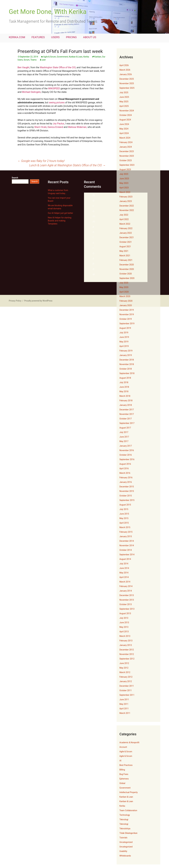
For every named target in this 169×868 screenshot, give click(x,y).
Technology (125, 815)
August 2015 (125, 505)
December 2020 (127, 265)
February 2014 (126, 586)
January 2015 (126, 536)
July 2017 (124, 432)
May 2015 (124, 518)
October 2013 (126, 604)
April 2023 (124, 188)
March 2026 (125, 70)
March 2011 (125, 713)
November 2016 (127, 450)
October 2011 (126, 690)
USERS (55, 37)
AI (120, 761)
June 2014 (124, 568)
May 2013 (124, 627)
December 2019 (127, 310)
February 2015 (126, 532)
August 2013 (125, 613)
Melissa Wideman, (77, 127)
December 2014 (127, 541)
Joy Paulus (59, 124)
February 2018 (126, 401)
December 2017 (127, 410)
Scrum (26, 60)
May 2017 (124, 441)
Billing (122, 770)
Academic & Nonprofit (129, 742)
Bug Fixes (124, 774)
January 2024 (126, 147)
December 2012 (127, 650)
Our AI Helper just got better (60, 213)
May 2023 (124, 183)
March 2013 (125, 636)
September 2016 (127, 459)
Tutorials (123, 838)
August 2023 (125, 170)
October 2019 (126, 319)
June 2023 (124, 179)
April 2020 (124, 292)
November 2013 (127, 600)
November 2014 (127, 545)
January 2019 (126, 355)
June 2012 (124, 663)
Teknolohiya (125, 829)
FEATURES (38, 37)
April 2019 (124, 346)
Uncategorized (126, 842)
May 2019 (124, 342)
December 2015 (127, 487)
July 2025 (124, 92)
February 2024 (126, 142)
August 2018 (125, 378)
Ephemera (124, 779)
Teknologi (124, 819)
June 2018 (124, 387)
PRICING (71, 37)
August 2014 (125, 559)
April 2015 (124, 523)
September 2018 (127, 373)
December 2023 (127, 151)
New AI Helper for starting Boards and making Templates (60, 221)
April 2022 (124, 219)
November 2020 (127, 269)
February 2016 (126, 478)
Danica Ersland (55, 127)
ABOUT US (90, 37)
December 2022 (127, 206)
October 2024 (126, 115)
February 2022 (126, 228)
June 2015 (124, 514)
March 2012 (125, 672)
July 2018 (124, 382)
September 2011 (127, 695)
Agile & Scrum (50, 57)
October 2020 (126, 274)
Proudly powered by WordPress (38, 301)
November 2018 (127, 364)
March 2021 (125, 256)
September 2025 (127, 88)
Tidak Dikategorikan (129, 833)
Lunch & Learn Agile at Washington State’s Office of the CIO (67, 165)
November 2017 (127, 414)
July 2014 (124, 564)
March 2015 (125, 527)
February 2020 (126, 301)
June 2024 (124, 124)
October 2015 (126, 496)
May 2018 (124, 391)
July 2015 (124, 509)
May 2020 (124, 287)
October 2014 (126, 550)
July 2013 (124, 618)
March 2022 (125, 224)
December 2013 (127, 595)
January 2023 (126, 201)
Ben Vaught (24, 67)
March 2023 (125, 192)
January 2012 (126, 681)
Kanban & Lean (76, 57)
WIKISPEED (54, 88)
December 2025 (127, 79)
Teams (33, 60)
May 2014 (124, 573)
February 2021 (126, 260)
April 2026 (124, 65)
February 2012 (126, 677)
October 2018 (126, 369)
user (44, 60)
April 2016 (124, 468)
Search (15, 178)
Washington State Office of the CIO (58, 67)
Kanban (98, 57)
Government (62, 57)
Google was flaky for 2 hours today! (41, 161)
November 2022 (127, 210)
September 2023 (127, 165)
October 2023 (126, 160)
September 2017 (127, 423)
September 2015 (127, 500)
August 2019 (125, 328)
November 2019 (127, 314)
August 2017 (125, 428)
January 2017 (126, 446)
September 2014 (127, 555)
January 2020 (126, 305)
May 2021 (124, 251)
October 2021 (126, 242)
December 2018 (127, 360)
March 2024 (125, 138)
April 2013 (124, 632)
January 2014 (126, 591)
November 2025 (127, 83)
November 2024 (127, 111)
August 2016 (125, 464)
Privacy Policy (15, 301)
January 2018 (126, 405)
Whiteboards (125, 856)
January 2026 (126, 74)
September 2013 (127, 609)
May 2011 (124, 704)
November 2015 (127, 491)
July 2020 (124, 283)
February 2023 (126, 197)
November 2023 (127, 156)
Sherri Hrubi (40, 127)
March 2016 (125, 473)
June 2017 (124, 437)
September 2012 (127, 659)
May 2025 (124, 102)
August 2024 (125, 120)
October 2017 (126, 419)
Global (122, 783)
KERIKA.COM (17, 37)
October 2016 (126, 455)
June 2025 (124, 97)
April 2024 (124, 133)
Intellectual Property (129, 792)
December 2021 (127, 237)
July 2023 (124, 174)
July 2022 (124, 215)
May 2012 (124, 668)
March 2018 (125, 396)
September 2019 (127, 324)
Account (123, 747)
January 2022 (126, 233)
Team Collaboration (128, 810)
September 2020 (127, 278)
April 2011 (124, 709)
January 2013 (126, 645)
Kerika (86, 57)
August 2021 (125, 247)
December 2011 (127, 686)
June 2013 (124, 623)
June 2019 (124, 337)
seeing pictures (57, 103)
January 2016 (126, 482)
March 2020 (125, 296)
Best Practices (126, 765)
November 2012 (127, 654)
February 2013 (126, 641)
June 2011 (124, 700)
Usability (123, 851)
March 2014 (125, 582)
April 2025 (124, 106)
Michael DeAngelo (31, 92)
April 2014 (124, 577)
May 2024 (124, 129)
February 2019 (126, 351)
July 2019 (124, 333)
